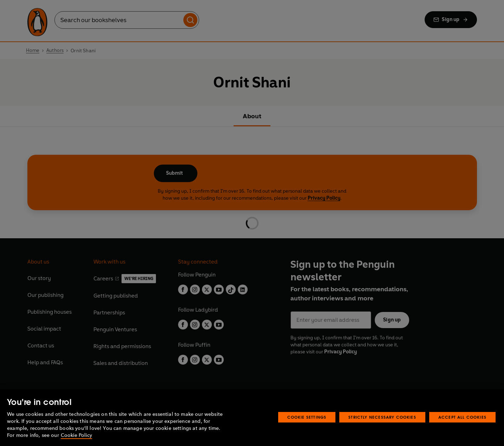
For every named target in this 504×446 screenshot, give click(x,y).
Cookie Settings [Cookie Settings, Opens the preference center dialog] (307, 417)
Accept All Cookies (462, 417)
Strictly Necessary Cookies (382, 417)
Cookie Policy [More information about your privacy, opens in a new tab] (76, 435)
